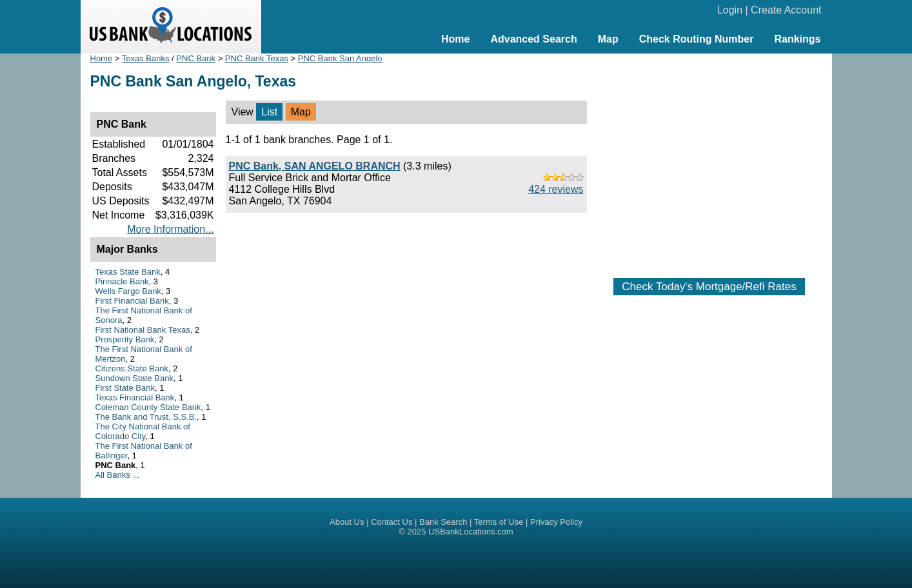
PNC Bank (196, 58)
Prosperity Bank (125, 339)
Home (455, 39)
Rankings (797, 39)
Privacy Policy (556, 522)
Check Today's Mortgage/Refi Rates (709, 287)
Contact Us (392, 522)
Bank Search (443, 522)
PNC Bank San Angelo (340, 58)
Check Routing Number (697, 39)
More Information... (170, 229)
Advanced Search (533, 39)
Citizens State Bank (132, 368)
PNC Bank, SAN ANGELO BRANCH (315, 166)
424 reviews (556, 189)
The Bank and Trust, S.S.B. (146, 417)
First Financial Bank (132, 301)
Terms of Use (499, 522)
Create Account (786, 10)
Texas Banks (146, 58)
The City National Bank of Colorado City (143, 431)
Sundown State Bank (134, 378)
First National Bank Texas (143, 330)
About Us (347, 522)
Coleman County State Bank (148, 407)
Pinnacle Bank (122, 281)
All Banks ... (118, 475)
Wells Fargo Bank (128, 291)
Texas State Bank (128, 272)
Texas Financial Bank (135, 397)
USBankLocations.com (471, 532)
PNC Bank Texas (257, 58)
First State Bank (125, 388)
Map (608, 39)
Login (730, 10)
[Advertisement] (709, 159)
